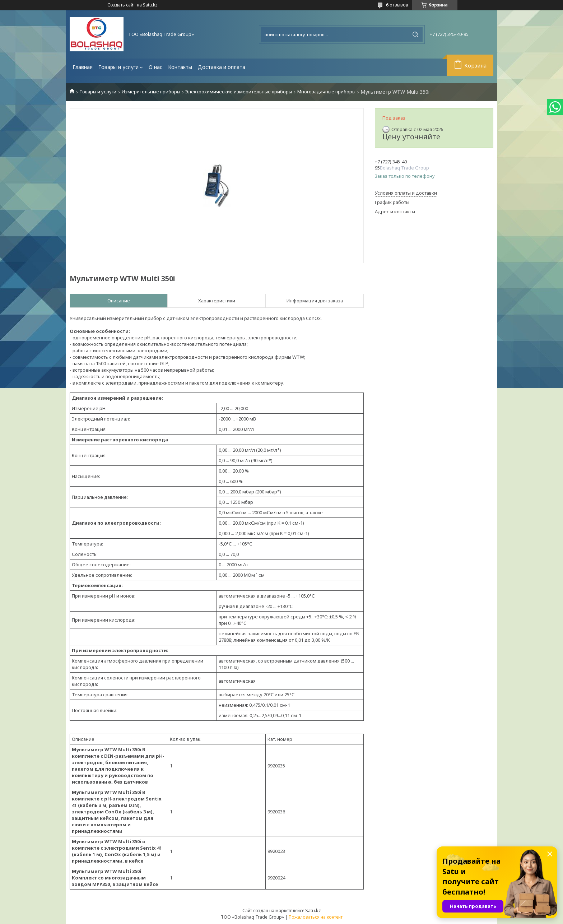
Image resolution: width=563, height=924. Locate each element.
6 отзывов (397, 5)
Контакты (180, 67)
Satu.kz (313, 910)
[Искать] (415, 34)
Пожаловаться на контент (316, 917)
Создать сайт (121, 5)
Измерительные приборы (151, 92)
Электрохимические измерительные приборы (239, 92)
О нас (155, 67)
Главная (83, 67)
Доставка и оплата (222, 67)
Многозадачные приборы (326, 92)
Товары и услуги (118, 67)
